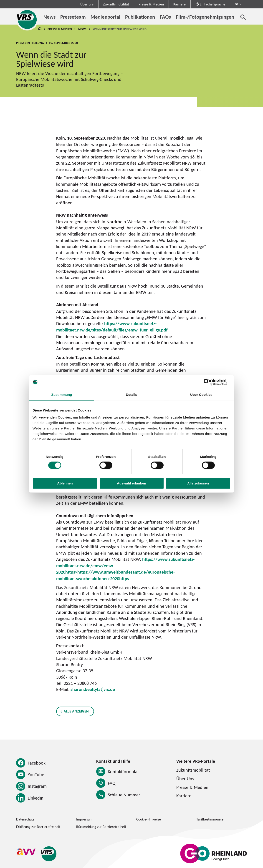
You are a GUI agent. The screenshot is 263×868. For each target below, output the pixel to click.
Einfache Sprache (210, 4)
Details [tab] (131, 395)
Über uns (87, 4)
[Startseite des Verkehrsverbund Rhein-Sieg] (27, 19)
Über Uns (185, 779)
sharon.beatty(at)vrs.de (93, 689)
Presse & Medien (151, 4)
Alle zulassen (198, 483)
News (82, 29)
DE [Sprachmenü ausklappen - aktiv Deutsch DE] (237, 4)
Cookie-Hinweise (149, 819)
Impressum (84, 819)
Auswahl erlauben (131, 483)
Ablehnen (65, 483)
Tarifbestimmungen (211, 819)
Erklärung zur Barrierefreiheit (38, 827)
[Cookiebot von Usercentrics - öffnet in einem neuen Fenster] (211, 382)
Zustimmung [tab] (62, 395)
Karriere (180, 4)
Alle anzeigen (76, 711)
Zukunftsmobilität (116, 4)
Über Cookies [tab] (201, 395)
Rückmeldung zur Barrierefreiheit (101, 827)
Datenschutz (25, 819)
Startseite (40, 29)
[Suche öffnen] (243, 17)
